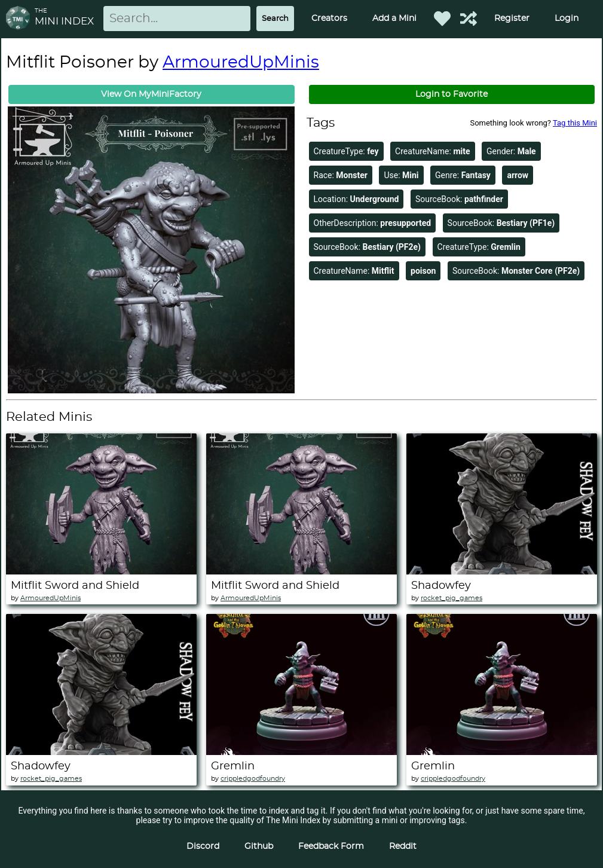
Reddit (403, 846)
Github (259, 846)
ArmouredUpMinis (241, 63)
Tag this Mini (575, 123)
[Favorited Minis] (442, 19)
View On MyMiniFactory (151, 94)
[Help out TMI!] (469, 19)
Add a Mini (394, 19)
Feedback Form (331, 846)
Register (512, 19)
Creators (329, 19)
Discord (203, 846)
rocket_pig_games (452, 598)
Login (567, 19)
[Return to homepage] (20, 19)
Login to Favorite (452, 94)
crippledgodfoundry (253, 779)
